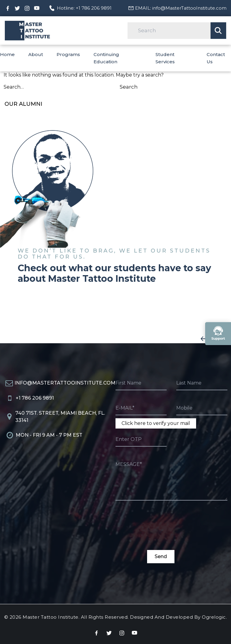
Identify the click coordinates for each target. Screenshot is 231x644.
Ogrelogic (214, 617)
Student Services (165, 58)
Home (7, 54)
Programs (68, 54)
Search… (14, 87)
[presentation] (161, 529)
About (36, 54)
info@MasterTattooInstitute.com (65, 383)
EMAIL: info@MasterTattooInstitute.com (181, 8)
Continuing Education (106, 58)
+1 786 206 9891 (35, 398)
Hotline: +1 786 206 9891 (84, 8)
